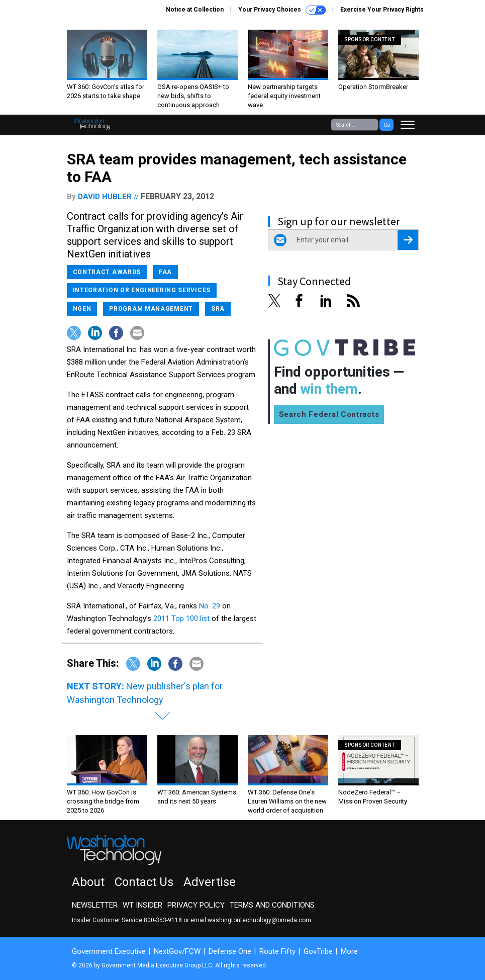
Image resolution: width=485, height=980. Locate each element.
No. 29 (210, 606)
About (88, 882)
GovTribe (318, 951)
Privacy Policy (196, 905)
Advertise (210, 882)
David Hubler (105, 197)
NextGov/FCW (177, 951)
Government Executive (109, 951)
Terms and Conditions (272, 905)
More (349, 951)
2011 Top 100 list (181, 618)
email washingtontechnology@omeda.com (251, 920)
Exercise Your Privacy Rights (382, 10)
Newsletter (95, 905)
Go (387, 125)
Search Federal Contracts (329, 414)
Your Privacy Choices (282, 10)
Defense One (230, 951)
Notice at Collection (195, 10)
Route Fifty (277, 951)
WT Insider (142, 905)
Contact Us (144, 882)
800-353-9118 (163, 920)
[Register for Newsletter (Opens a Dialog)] (408, 240)
